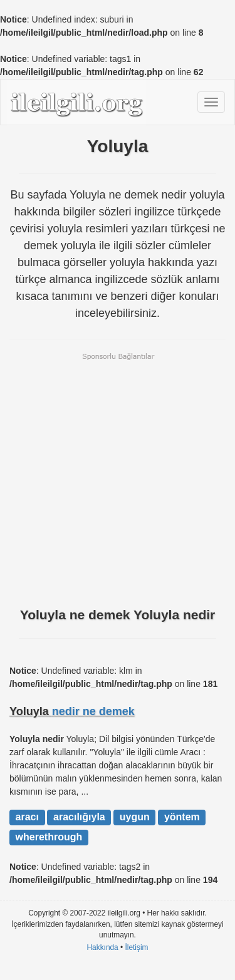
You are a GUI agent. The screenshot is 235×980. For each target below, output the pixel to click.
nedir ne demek (93, 711)
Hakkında (102, 947)
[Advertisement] (118, 479)
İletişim (137, 947)
